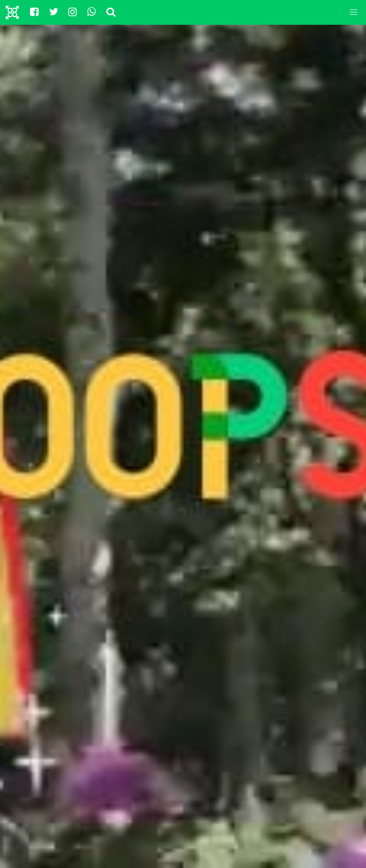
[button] (354, 12)
